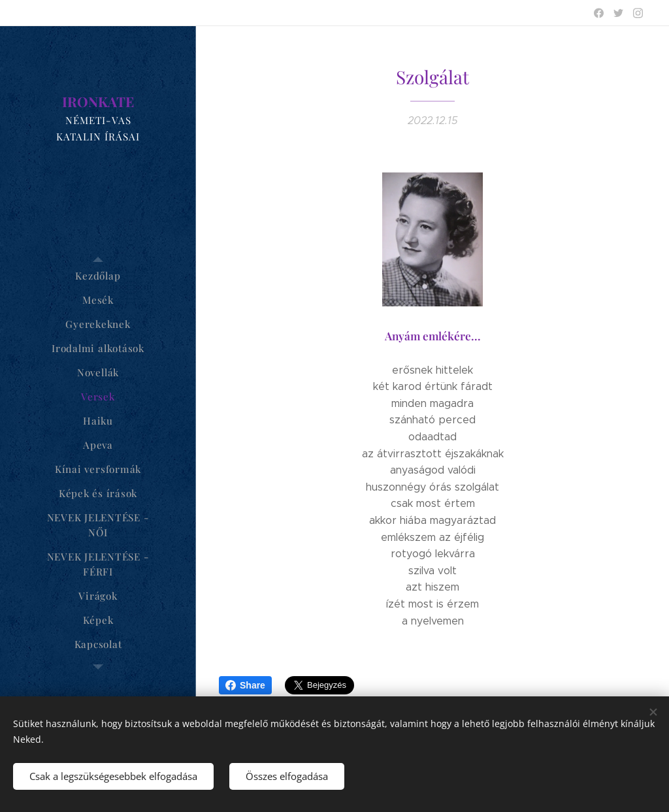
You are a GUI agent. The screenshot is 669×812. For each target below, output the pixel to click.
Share (245, 685)
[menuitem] (98, 276)
